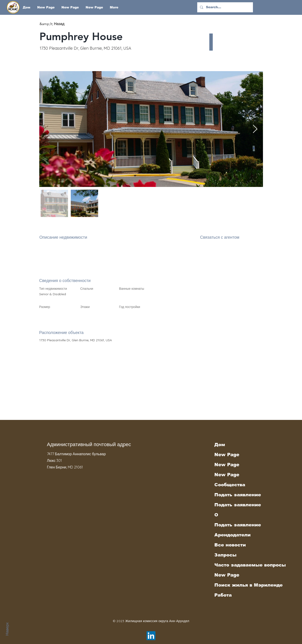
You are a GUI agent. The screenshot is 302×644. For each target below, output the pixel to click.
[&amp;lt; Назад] (56, 24)
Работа (223, 595)
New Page (227, 455)
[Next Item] (255, 129)
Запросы (225, 555)
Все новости (230, 545)
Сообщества (230, 485)
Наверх (7, 629)
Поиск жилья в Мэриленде (240, 585)
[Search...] (225, 7)
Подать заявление (238, 495)
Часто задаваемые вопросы (240, 565)
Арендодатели (232, 535)
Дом (220, 445)
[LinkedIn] (151, 636)
